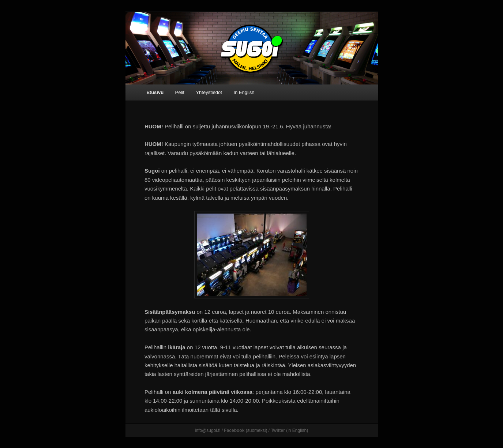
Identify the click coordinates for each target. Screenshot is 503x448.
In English (244, 92)
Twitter (278, 430)
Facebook (234, 430)
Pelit (180, 92)
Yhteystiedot (209, 92)
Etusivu (155, 92)
